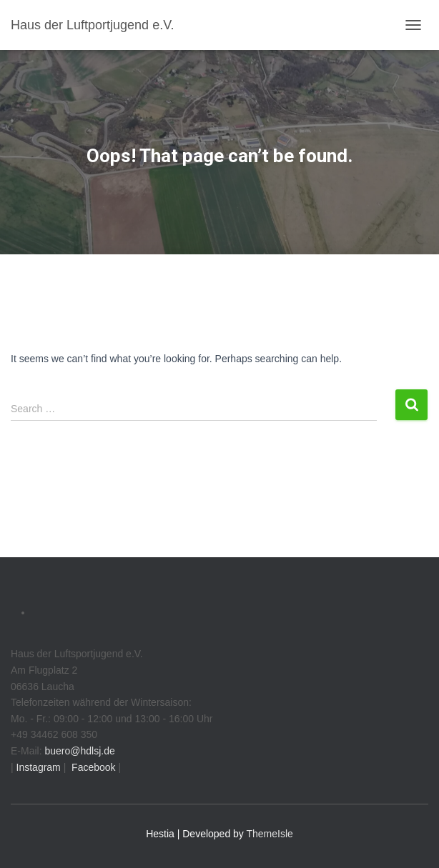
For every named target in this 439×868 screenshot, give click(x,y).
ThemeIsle (270, 834)
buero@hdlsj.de (79, 751)
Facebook (92, 767)
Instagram (37, 767)
